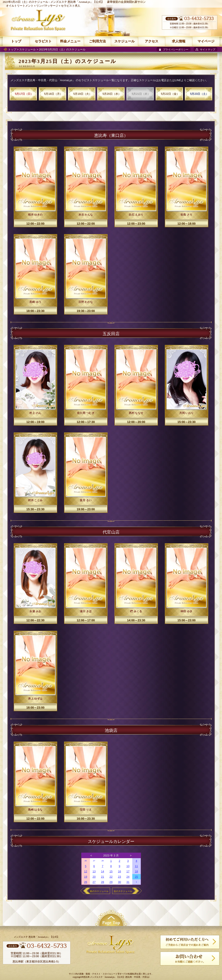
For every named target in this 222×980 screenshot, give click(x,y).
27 (94, 861)
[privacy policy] (174, 49)
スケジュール (28, 49)
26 (85, 861)
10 (128, 866)
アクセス (152, 41)
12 (85, 871)
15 (111, 871)
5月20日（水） (112, 94)
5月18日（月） (53, 94)
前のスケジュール (99, 891)
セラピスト (43, 41)
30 (119, 882)
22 (111, 877)
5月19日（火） (82, 94)
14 (102, 871)
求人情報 (179, 41)
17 (128, 871)
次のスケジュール (123, 891)
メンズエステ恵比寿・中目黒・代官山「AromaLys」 (43, 80)
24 (128, 877)
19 (85, 877)
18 (136, 871)
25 (136, 877)
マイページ (206, 41)
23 (119, 877)
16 (119, 871)
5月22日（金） (170, 94)
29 (111, 882)
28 (102, 861)
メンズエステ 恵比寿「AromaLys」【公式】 (77, 2)
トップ (12, 49)
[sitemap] (205, 49)
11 (136, 866)
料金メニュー (70, 41)
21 (102, 877)
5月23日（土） (199, 94)
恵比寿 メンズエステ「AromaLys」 (100, 977)
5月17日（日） (24, 94)
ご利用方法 (97, 41)
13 (94, 871)
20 (94, 877)
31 (128, 882)
